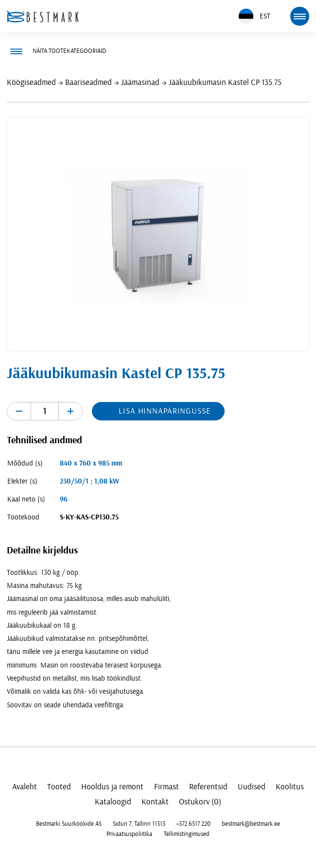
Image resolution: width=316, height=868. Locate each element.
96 (64, 499)
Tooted (59, 787)
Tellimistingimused (187, 834)
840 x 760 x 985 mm (91, 463)
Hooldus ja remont (112, 787)
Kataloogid (113, 802)
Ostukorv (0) (200, 802)
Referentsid (208, 787)
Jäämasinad (140, 82)
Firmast (167, 787)
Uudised (252, 787)
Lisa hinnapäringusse (165, 411)
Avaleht (25, 787)
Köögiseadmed (31, 82)
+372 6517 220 (193, 824)
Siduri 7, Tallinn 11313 (139, 824)
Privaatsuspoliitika (129, 834)
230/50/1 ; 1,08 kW (89, 481)
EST (255, 16)
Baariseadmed (88, 82)
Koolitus (290, 787)
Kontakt (155, 802)
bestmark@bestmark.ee (251, 824)
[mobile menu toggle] (299, 16)
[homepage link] (43, 17)
